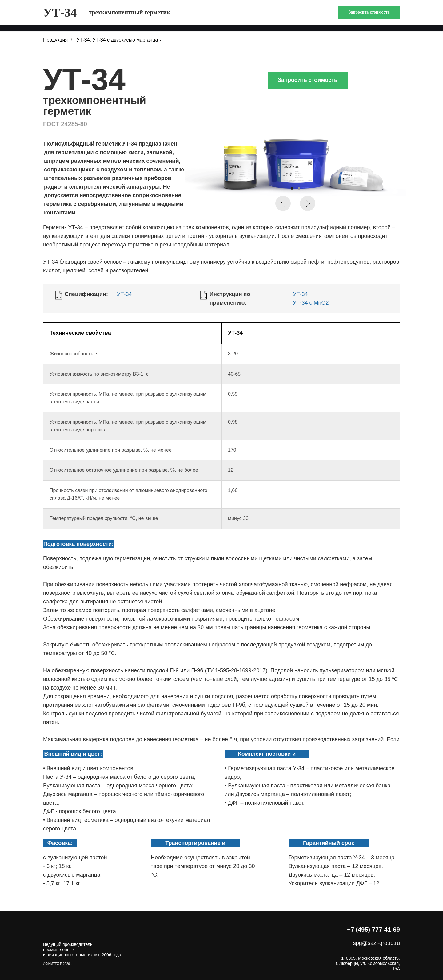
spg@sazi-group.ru (377, 943)
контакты (358, 15)
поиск (391, 15)
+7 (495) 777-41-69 (373, 930)
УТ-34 (124, 294)
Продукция (55, 40)
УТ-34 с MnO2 (311, 303)
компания (99, 15)
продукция (58, 15)
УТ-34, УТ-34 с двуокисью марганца (117, 40)
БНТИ (327, 15)
